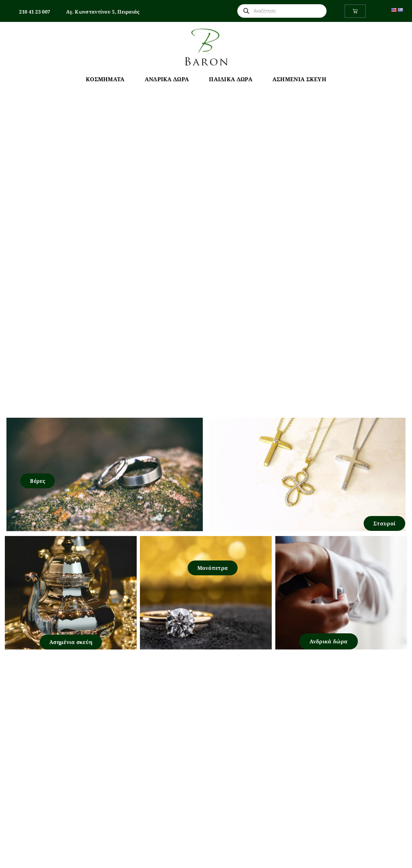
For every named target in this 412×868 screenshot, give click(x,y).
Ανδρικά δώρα (329, 641)
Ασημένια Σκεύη (299, 79)
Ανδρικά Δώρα (167, 79)
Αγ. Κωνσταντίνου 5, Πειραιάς (103, 12)
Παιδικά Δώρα (231, 79)
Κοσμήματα (105, 79)
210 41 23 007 (34, 12)
